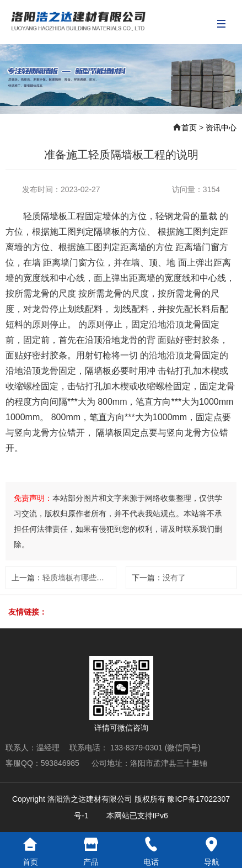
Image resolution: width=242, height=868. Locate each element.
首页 (189, 128)
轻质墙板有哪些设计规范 (85, 578)
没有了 (174, 578)
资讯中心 (221, 128)
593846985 (61, 763)
